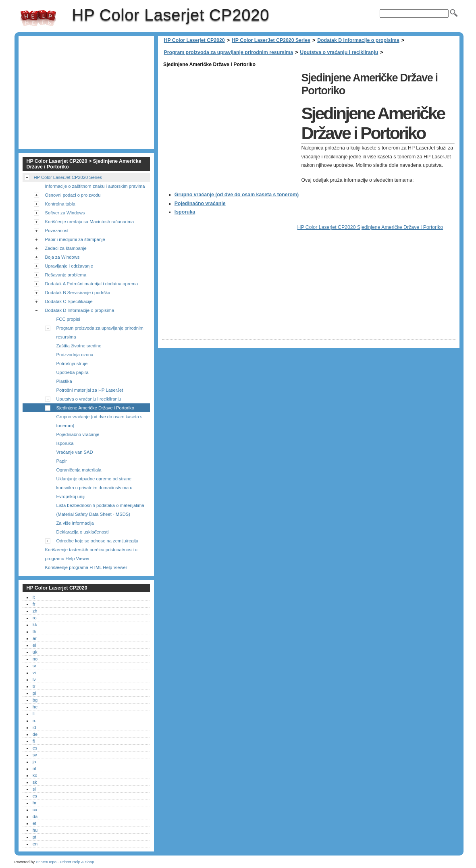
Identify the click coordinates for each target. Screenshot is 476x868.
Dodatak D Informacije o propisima (358, 40)
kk (35, 625)
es (35, 748)
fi (34, 741)
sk (35, 782)
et (34, 823)
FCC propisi (68, 319)
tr (34, 686)
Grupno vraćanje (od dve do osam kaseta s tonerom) (237, 195)
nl (34, 768)
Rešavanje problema (66, 275)
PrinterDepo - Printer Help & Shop (65, 862)
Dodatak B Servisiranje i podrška (78, 293)
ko (35, 775)
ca (35, 810)
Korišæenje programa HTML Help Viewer (86, 567)
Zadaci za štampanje (66, 248)
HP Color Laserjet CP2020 (38, 18)
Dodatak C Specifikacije (69, 301)
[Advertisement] (230, 126)
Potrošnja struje (72, 363)
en (35, 844)
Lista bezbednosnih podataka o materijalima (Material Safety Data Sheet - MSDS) (100, 510)
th (34, 631)
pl (34, 693)
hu (35, 830)
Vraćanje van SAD (75, 452)
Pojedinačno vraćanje (200, 204)
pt (34, 837)
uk (35, 652)
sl (34, 789)
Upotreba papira (73, 372)
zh (35, 611)
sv (35, 755)
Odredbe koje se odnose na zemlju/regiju (97, 541)
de (35, 734)
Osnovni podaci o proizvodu (73, 195)
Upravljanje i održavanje (69, 266)
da (35, 816)
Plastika (64, 381)
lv (34, 679)
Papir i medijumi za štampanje (75, 239)
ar (35, 638)
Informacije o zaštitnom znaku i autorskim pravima (95, 186)
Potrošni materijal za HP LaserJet (90, 390)
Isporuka (185, 212)
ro (35, 618)
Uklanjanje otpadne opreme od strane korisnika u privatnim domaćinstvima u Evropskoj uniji (95, 488)
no (35, 659)
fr (34, 604)
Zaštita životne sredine (79, 346)
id (34, 727)
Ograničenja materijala (79, 470)
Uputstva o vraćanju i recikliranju (339, 52)
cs (35, 796)
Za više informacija (75, 523)
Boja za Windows (62, 257)
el (34, 645)
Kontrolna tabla (60, 204)
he (35, 707)
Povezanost (57, 230)
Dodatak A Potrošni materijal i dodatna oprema (92, 284)
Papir (62, 461)
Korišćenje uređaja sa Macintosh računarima (90, 222)
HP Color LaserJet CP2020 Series (271, 40)
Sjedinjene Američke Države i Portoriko (95, 408)
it (34, 597)
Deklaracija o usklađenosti (83, 532)
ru (35, 721)
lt (34, 714)
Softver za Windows (65, 213)
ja (34, 762)
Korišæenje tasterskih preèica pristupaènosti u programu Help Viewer (91, 554)
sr (34, 666)
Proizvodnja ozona (75, 355)
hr (35, 803)
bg (35, 700)
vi (34, 673)
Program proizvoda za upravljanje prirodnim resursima (229, 52)
